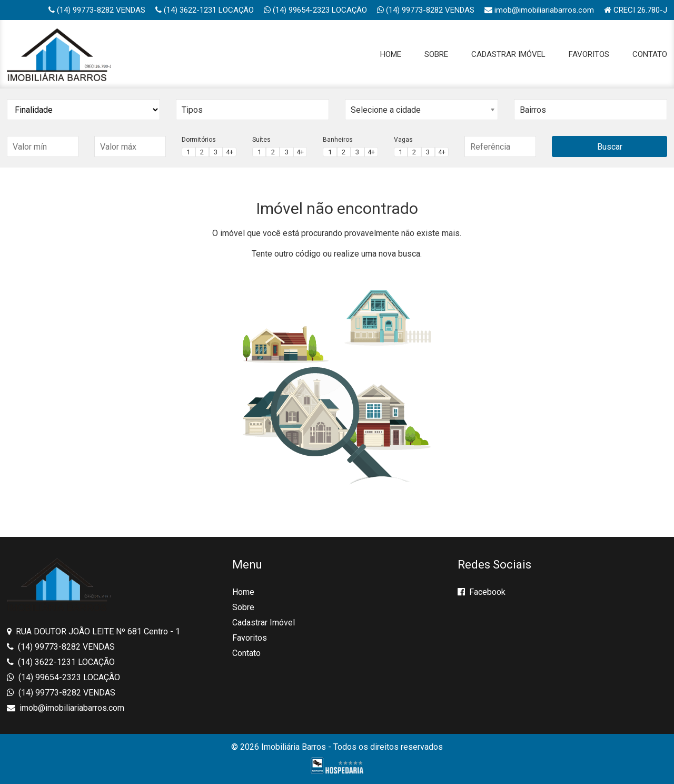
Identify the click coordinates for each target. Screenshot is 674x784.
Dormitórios (199, 140)
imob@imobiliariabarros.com (539, 10)
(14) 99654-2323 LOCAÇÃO (315, 10)
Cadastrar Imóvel (508, 54)
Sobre (436, 54)
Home (391, 54)
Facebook (482, 592)
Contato (650, 54)
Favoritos (589, 54)
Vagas (403, 140)
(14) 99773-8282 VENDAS (97, 10)
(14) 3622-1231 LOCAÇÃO (205, 10)
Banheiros (338, 140)
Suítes (261, 140)
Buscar (610, 147)
